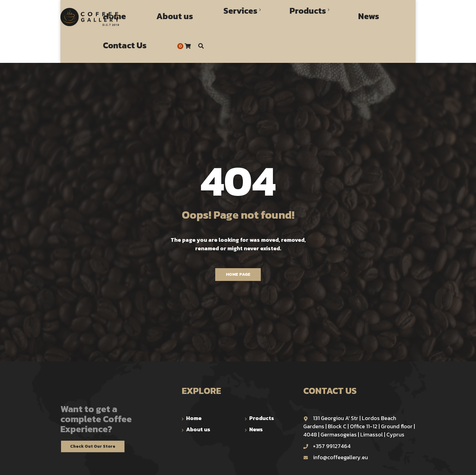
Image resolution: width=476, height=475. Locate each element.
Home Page (238, 246)
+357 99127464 (327, 417)
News (256, 400)
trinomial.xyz (210, 465)
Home (194, 389)
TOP (412, 465)
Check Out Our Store (93, 417)
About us (198, 400)
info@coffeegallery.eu (336, 428)
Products (262, 389)
